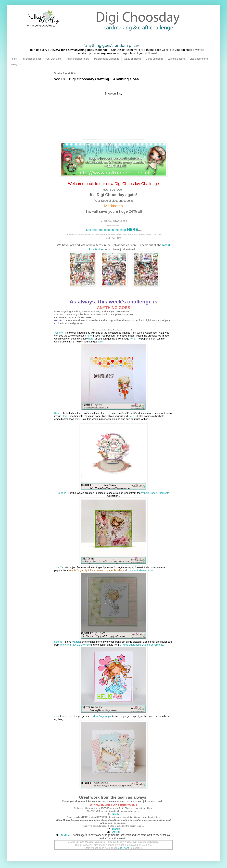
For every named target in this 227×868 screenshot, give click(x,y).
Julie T (58, 567)
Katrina (58, 642)
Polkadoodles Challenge (107, 59)
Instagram (16, 64)
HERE (132, 229)
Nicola (115, 814)
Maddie (76, 642)
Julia (57, 716)
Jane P (62, 493)
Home (14, 59)
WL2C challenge (132, 59)
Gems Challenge (154, 59)
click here (124, 848)
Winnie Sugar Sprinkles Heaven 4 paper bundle (95, 570)
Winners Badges (176, 59)
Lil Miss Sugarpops (100, 716)
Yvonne (58, 333)
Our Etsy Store (54, 59)
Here (65, 416)
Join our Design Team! (78, 59)
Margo (116, 829)
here (89, 336)
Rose (58, 413)
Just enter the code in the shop (106, 230)
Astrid (116, 832)
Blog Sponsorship (199, 59)
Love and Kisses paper (140, 570)
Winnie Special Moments (155, 493)
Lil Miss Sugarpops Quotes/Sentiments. (142, 645)
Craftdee (66, 835)
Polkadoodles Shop (32, 59)
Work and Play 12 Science (75, 645)
